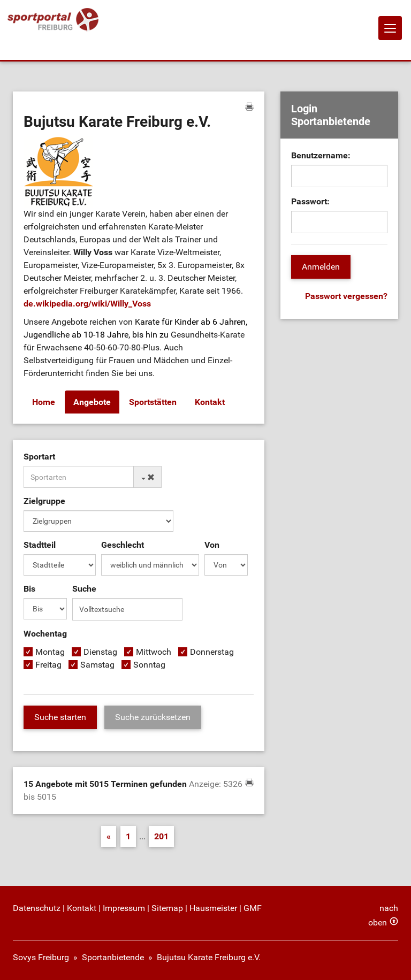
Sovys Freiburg (41, 957)
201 (161, 836)
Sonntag (149, 665)
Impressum (124, 908)
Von (212, 545)
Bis (29, 589)
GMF (253, 908)
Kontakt (210, 402)
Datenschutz (37, 908)
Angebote (92, 402)
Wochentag (45, 634)
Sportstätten (153, 402)
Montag (50, 652)
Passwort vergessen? (346, 296)
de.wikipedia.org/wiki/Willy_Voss (87, 304)
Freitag (48, 665)
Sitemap (167, 908)
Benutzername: (321, 155)
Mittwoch (154, 652)
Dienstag (100, 652)
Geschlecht (123, 545)
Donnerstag (212, 652)
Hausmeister (213, 908)
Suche (84, 589)
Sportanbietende (113, 957)
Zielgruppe (44, 501)
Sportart (39, 457)
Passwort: (310, 201)
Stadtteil (40, 545)
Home (44, 402)
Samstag (97, 665)
